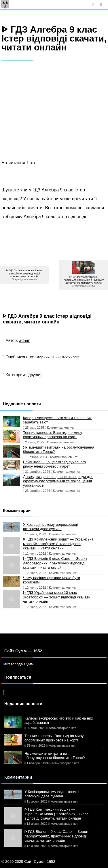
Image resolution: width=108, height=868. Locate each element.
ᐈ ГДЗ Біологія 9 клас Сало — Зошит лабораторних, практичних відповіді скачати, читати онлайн (55, 563)
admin (25, 340)
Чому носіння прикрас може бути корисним (52, 580)
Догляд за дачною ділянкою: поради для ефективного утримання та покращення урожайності (58, 481)
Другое (34, 375)
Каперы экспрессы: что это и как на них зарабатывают (57, 420)
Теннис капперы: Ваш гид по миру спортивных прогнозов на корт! (53, 435)
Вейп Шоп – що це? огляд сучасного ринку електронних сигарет (54, 464)
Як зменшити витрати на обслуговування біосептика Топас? (59, 449)
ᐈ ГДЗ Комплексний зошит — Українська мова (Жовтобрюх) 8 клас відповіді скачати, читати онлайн (58, 544)
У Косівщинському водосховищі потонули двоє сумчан (50, 527)
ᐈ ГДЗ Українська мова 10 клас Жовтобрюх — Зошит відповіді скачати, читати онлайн (57, 597)
